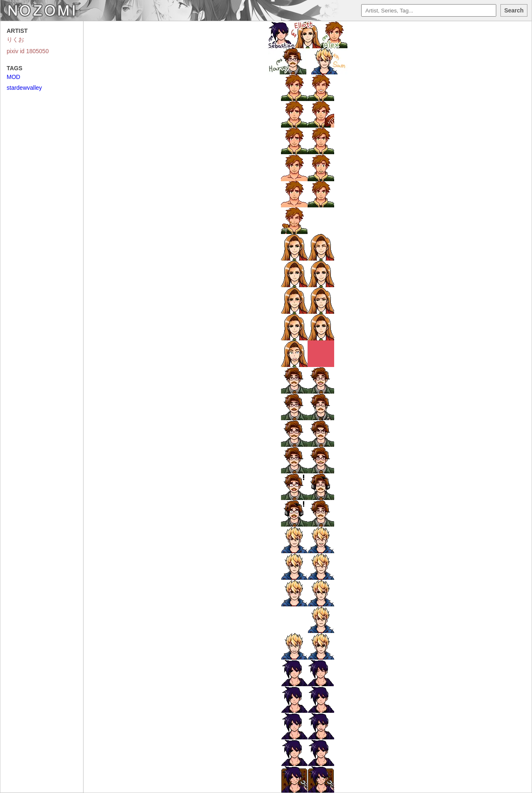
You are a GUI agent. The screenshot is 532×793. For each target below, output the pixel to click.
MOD (14, 77)
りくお (15, 39)
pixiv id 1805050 (28, 51)
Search (514, 10)
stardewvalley (24, 88)
